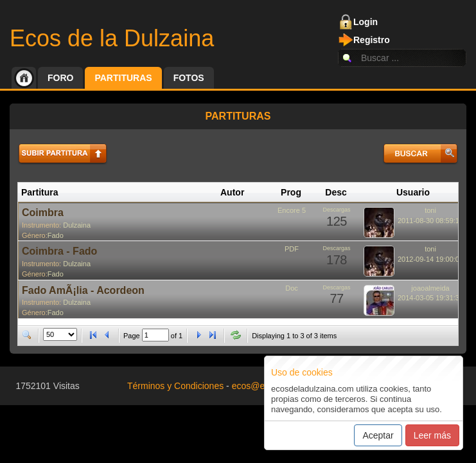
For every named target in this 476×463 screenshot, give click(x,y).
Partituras (123, 78)
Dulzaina (77, 225)
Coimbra (43, 213)
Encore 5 (292, 210)
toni (430, 210)
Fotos (189, 78)
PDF (292, 249)
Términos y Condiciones (175, 386)
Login (366, 22)
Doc (292, 288)
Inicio (24, 78)
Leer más (432, 435)
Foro (60, 78)
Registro (372, 40)
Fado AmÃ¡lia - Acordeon (83, 290)
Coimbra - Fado (59, 251)
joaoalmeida (430, 288)
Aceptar (378, 435)
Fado (56, 235)
